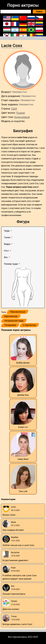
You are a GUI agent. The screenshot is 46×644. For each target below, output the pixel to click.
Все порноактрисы (18, 637)
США (14, 109)
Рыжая (21, 113)
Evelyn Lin (23, 427)
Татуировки (10, 325)
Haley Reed (23, 459)
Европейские (11, 316)
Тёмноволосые (18, 312)
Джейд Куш (23, 395)
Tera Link (23, 491)
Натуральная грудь (14, 321)
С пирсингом (29, 325)
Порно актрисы (23, 5)
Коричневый (22, 117)
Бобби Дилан (23, 363)
